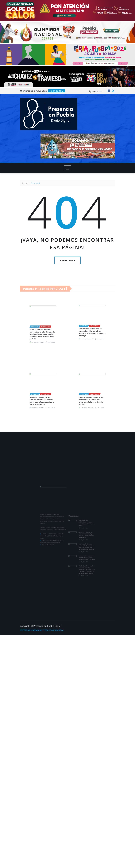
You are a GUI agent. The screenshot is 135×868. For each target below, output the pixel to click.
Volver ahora (67, 260)
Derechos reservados (31, 630)
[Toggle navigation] (68, 168)
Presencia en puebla (53, 630)
